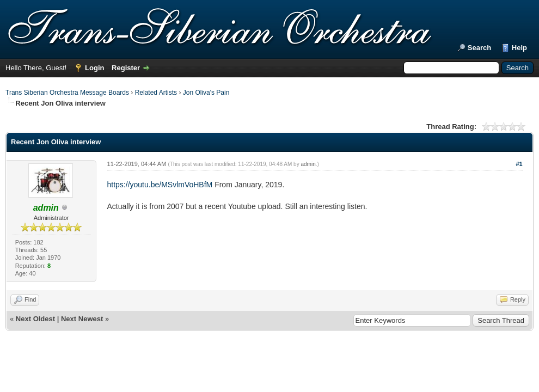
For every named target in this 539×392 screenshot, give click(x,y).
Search (479, 48)
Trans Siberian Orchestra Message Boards (67, 93)
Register (126, 68)
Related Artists (156, 93)
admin (308, 164)
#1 (519, 164)
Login (94, 68)
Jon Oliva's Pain (206, 93)
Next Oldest (35, 319)
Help (519, 48)
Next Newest (82, 319)
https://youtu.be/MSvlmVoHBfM (160, 185)
